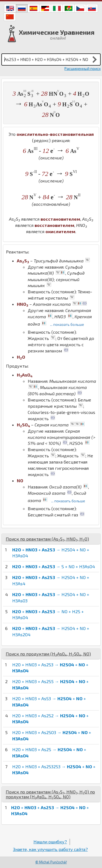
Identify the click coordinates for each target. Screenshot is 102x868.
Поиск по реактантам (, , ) (47, 539)
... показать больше (67, 324)
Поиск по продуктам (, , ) (48, 654)
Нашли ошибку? (50, 842)
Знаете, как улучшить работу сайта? (50, 849)
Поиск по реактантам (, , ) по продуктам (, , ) (50, 794)
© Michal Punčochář (51, 862)
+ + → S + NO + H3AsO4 (54, 566)
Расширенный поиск (83, 68)
